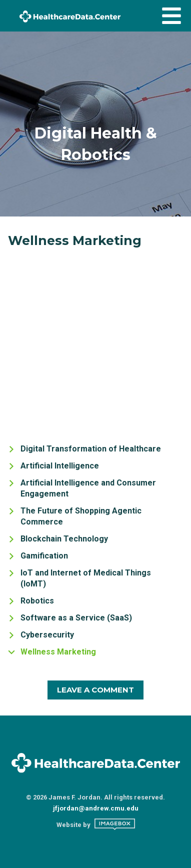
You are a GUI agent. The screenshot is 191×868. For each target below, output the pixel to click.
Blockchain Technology (64, 539)
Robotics (37, 601)
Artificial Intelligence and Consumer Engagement (88, 488)
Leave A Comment (95, 690)
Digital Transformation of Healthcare (91, 449)
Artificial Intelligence (60, 466)
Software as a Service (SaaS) (76, 618)
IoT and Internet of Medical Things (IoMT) (86, 578)
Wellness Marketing (58, 652)
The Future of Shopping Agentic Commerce (81, 516)
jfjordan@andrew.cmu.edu (96, 808)
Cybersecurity (47, 635)
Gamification (44, 556)
